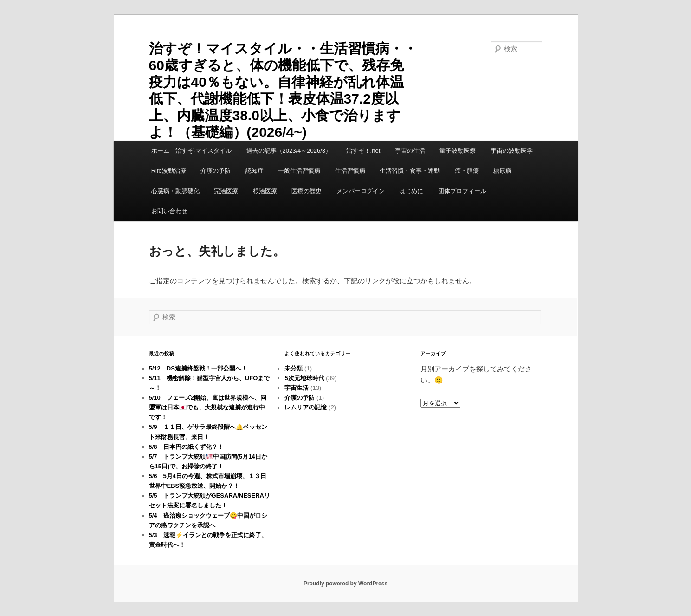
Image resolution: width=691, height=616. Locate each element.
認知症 (255, 171)
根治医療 (265, 191)
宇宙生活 (297, 388)
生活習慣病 (350, 171)
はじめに (411, 191)
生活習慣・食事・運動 (410, 171)
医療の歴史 (307, 191)
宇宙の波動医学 (512, 151)
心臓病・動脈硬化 (175, 191)
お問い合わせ (169, 211)
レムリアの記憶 (306, 407)
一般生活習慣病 (299, 171)
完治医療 (226, 191)
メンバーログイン (361, 191)
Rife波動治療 (169, 171)
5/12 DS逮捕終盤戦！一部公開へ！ (198, 368)
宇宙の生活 (410, 151)
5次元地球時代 (304, 378)
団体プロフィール (465, 191)
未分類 (294, 368)
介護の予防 (216, 171)
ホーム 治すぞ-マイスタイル (191, 151)
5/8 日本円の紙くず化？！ (186, 447)
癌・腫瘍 (467, 171)
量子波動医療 (458, 151)
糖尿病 (502, 171)
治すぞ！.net (363, 151)
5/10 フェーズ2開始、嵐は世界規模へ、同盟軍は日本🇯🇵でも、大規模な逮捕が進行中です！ (208, 407)
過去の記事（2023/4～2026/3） (289, 151)
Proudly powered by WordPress (345, 584)
